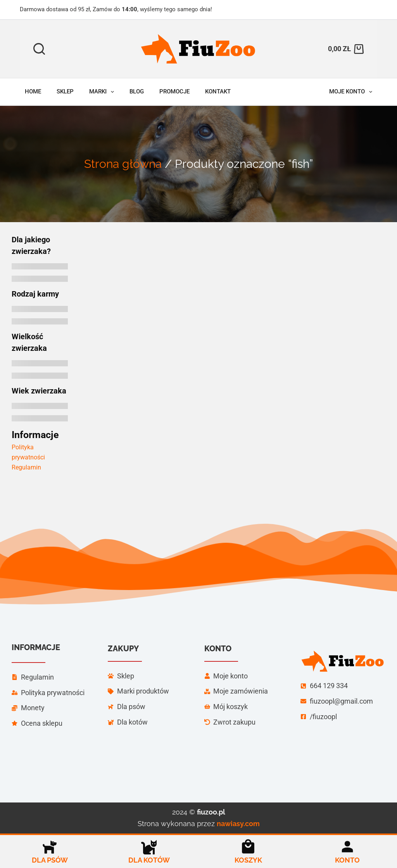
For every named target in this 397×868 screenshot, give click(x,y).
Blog (137, 91)
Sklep (65, 91)
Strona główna (123, 164)
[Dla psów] (50, 847)
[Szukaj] (39, 49)
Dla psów (50, 860)
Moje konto (352, 92)
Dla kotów (149, 860)
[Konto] (347, 847)
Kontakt (218, 91)
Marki (103, 92)
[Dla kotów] (149, 847)
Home (33, 91)
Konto (347, 860)
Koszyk (248, 860)
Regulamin (26, 467)
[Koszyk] (248, 847)
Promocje (174, 91)
